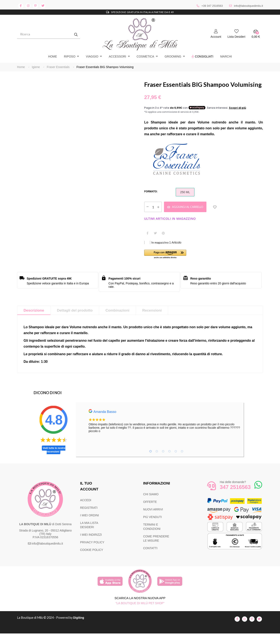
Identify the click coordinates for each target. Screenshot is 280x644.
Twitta (155, 244)
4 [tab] (169, 462)
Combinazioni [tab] (120, 321)
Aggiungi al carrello (188, 217)
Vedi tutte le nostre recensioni (54, 461)
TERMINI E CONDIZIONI (152, 537)
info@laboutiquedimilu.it (248, 6)
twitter (43, 6)
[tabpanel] (174, 432)
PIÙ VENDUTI (153, 528)
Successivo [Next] (136, 80)
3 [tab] (163, 462)
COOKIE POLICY (92, 561)
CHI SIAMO (151, 505)
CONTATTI (150, 559)
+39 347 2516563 (212, 6)
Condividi (147, 244)
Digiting (81, 628)
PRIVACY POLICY (92, 553)
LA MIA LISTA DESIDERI (89, 536)
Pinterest (163, 244)
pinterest (35, 6)
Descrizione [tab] (34, 321)
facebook (21, 6)
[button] (174, 265)
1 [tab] (151, 462)
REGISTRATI (89, 518)
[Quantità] (153, 217)
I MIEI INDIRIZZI (91, 545)
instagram (28, 6)
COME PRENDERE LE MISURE (156, 549)
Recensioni (155, 321)
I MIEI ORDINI (89, 526)
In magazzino (160, 253)
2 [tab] (157, 462)
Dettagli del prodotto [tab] (76, 321)
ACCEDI (86, 511)
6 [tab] (182, 462)
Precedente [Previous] (17, 80)
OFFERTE (150, 513)
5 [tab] (176, 462)
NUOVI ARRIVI (153, 520)
